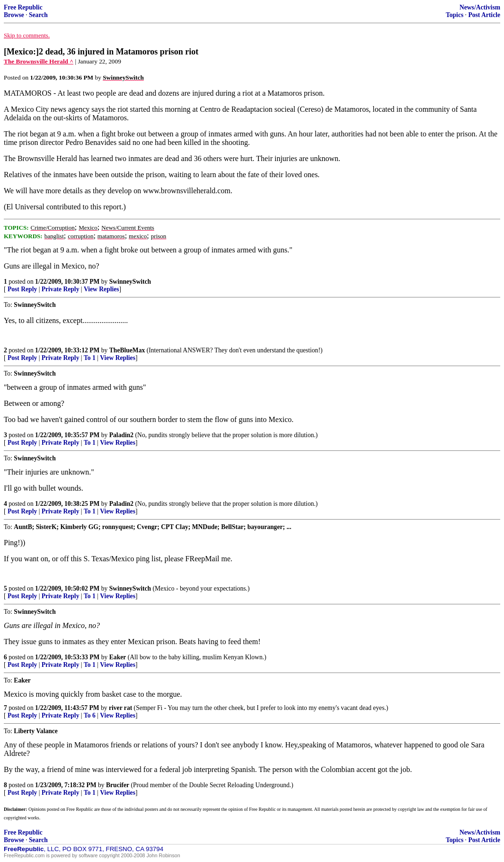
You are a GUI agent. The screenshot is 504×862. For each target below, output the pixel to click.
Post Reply (22, 289)
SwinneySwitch (130, 282)
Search (38, 15)
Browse (14, 15)
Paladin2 (121, 435)
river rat (120, 708)
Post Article (484, 15)
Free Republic (23, 7)
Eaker (118, 657)
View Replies (102, 289)
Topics (455, 15)
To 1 (90, 358)
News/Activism (480, 7)
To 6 (90, 715)
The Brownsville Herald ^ (39, 61)
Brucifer (118, 785)
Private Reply (61, 289)
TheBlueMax (127, 350)
